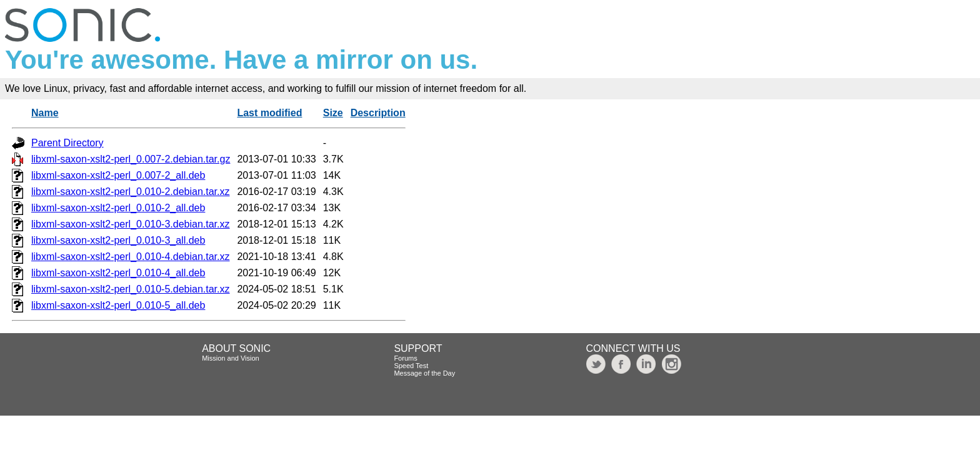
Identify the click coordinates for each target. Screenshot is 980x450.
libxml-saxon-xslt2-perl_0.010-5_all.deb (118, 305)
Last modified (269, 113)
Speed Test (411, 366)
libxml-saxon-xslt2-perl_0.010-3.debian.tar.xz (130, 224)
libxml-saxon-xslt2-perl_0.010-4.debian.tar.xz (130, 257)
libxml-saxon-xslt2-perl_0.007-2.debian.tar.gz (131, 159)
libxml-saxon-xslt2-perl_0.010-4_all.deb (118, 273)
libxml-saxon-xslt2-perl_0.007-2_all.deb (118, 175)
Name (45, 113)
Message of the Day (424, 373)
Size (333, 113)
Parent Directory (67, 143)
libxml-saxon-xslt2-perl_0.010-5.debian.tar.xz (130, 289)
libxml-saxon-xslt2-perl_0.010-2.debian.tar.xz (130, 192)
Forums (405, 358)
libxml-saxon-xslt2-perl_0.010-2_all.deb (118, 208)
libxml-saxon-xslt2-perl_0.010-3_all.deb (118, 240)
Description (378, 113)
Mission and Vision (231, 358)
